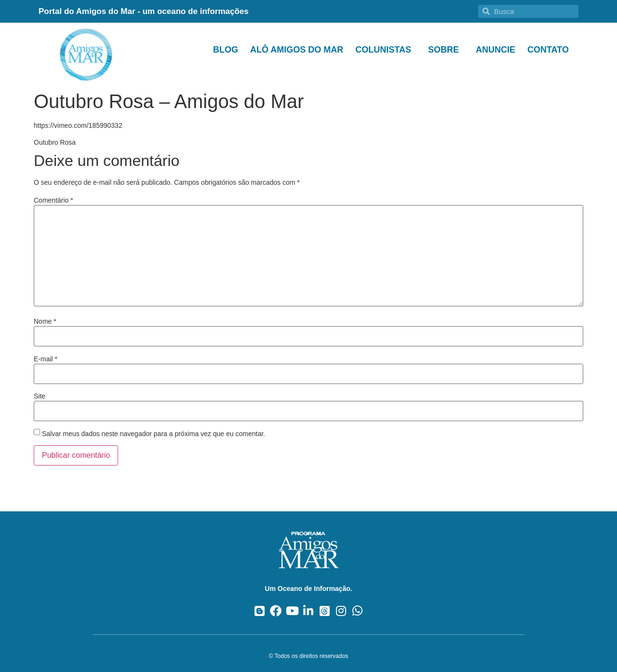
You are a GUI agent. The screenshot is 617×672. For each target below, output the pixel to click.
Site (40, 396)
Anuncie (496, 50)
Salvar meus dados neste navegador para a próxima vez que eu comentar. (154, 434)
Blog (226, 50)
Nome (45, 321)
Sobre (446, 50)
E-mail (46, 359)
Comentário (54, 200)
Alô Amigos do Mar (297, 50)
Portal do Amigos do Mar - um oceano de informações (144, 11)
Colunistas (386, 50)
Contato (548, 50)
